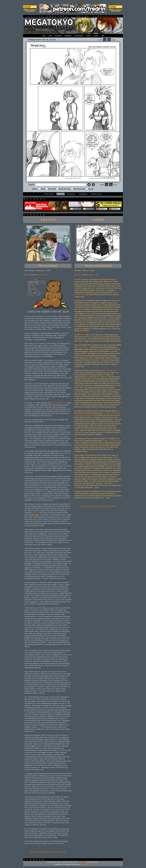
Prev (103, 40)
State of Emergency (108, 370)
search (96, 36)
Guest (90, 189)
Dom (77, 275)
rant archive (50, 852)
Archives (61, 194)
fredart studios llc (86, 864)
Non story (51, 189)
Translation (83, 194)
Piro (27, 275)
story (50, 36)
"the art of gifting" (48, 266)
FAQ (44, 36)
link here (43, 275)
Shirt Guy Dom (78, 189)
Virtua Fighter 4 (83, 347)
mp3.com (36, 513)
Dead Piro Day (64, 189)
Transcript (71, 194)
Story (42, 189)
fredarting (68, 36)
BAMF (82, 335)
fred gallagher (82, 862)
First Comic (49, 194)
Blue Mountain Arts (59, 403)
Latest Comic (96, 194)
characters (58, 36)
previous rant (37, 852)
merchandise (79, 36)
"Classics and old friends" (98, 266)
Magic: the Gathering (112, 441)
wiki (103, 36)
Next (111, 40)
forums (88, 36)
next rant (61, 852)
